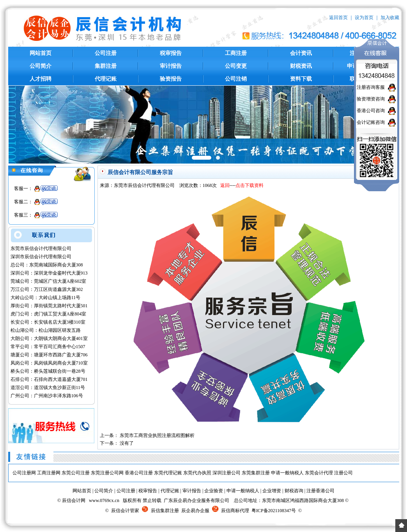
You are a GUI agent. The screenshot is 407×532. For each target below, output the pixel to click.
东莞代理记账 (168, 473)
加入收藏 (390, 18)
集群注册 (106, 66)
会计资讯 (301, 53)
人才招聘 (41, 79)
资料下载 (301, 79)
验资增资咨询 (371, 99)
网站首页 (41, 53)
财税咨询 (294, 491)
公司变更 (236, 66)
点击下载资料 (250, 185)
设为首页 (364, 18)
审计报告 (171, 66)
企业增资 (272, 491)
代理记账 (106, 79)
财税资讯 (301, 66)
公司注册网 (24, 473)
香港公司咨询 (371, 111)
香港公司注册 (139, 473)
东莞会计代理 (319, 473)
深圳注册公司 (227, 473)
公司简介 (41, 66)
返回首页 (338, 18)
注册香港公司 (320, 491)
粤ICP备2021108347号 (274, 511)
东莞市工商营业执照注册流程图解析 (157, 435)
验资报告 (171, 79)
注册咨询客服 (371, 87)
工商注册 (236, 53)
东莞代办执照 (197, 473)
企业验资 (214, 491)
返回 (225, 185)
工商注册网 (49, 473)
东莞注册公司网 (107, 473)
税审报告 (171, 53)
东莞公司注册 (76, 473)
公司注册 (106, 53)
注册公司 (343, 473)
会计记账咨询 (371, 122)
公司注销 (236, 79)
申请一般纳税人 (287, 473)
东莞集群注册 (256, 473)
